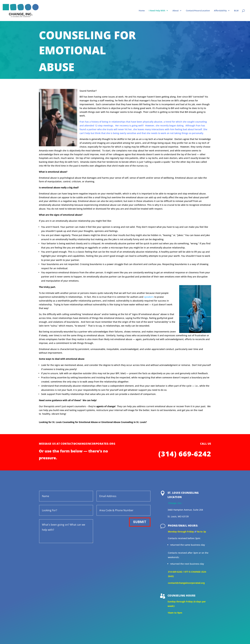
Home (142, 11)
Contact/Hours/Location (198, 11)
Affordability (220, 11)
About (176, 11)
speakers (149, 297)
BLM (236, 11)
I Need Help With (157, 11)
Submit (140, 522)
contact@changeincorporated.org (186, 583)
